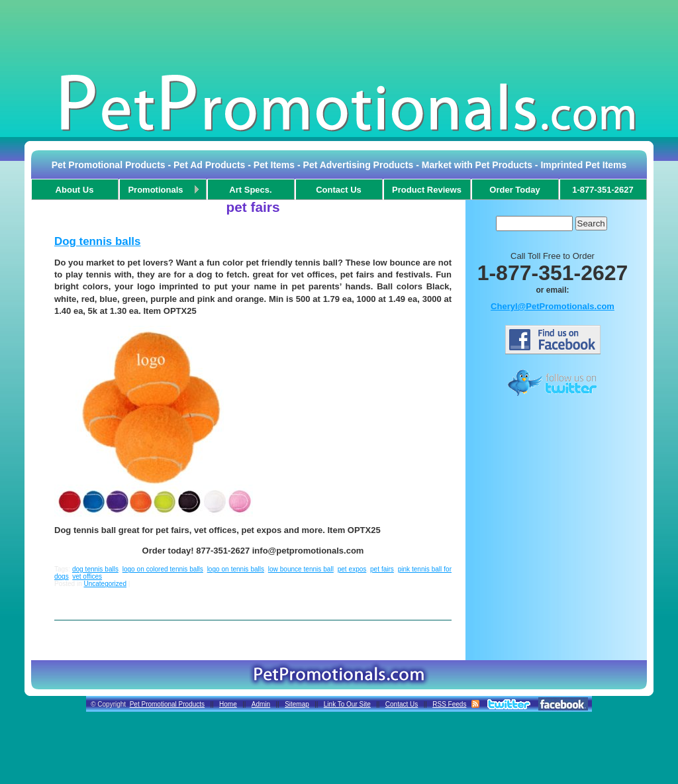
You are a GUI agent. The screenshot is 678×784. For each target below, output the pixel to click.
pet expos (352, 569)
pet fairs (382, 569)
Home (228, 704)
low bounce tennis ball (301, 569)
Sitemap (297, 704)
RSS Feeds (449, 704)
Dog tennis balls (97, 241)
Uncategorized (105, 584)
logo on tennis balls (236, 569)
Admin (261, 704)
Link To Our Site (347, 704)
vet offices (87, 576)
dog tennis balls (95, 569)
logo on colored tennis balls (163, 569)
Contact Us (402, 704)
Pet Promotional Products (167, 704)
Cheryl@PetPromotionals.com (553, 306)
